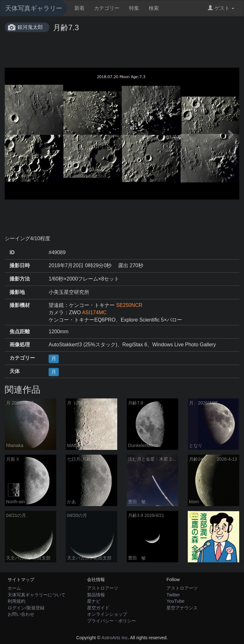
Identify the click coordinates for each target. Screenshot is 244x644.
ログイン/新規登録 (26, 608)
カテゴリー (107, 8)
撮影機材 (20, 305)
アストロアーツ (103, 588)
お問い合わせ (21, 614)
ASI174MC (94, 312)
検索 (154, 8)
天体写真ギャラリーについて (37, 595)
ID (12, 252)
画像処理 (20, 345)
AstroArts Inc (114, 638)
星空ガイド (98, 608)
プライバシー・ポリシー (112, 621)
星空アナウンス (182, 608)
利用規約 (17, 601)
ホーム (14, 588)
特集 (134, 8)
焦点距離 (20, 332)
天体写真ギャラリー (34, 8)
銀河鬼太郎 (30, 27)
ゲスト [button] (221, 8)
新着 (79, 8)
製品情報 (96, 595)
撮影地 (17, 292)
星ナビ (94, 601)
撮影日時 (20, 265)
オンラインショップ (107, 614)
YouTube (176, 601)
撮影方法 (20, 279)
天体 (15, 371)
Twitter (173, 595)
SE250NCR (129, 305)
